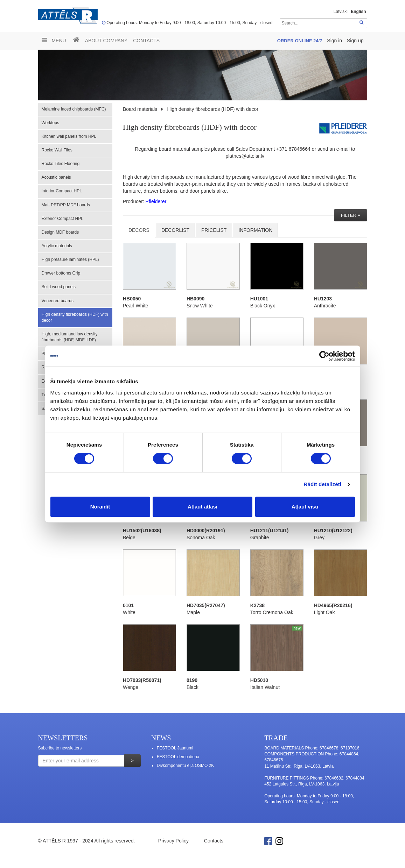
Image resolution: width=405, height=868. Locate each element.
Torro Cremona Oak (272, 612)
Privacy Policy (173, 841)
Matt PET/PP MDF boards (66, 205)
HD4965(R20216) (333, 605)
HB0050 (132, 299)
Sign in (335, 41)
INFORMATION (255, 230)
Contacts (146, 41)
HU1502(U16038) (142, 531)
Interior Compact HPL (62, 191)
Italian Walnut (265, 687)
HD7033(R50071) (142, 680)
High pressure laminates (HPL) (70, 259)
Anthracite (325, 306)
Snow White (200, 306)
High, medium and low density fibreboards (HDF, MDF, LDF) (70, 337)
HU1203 (323, 299)
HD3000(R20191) (206, 531)
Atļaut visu (305, 507)
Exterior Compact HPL (62, 219)
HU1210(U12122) (333, 531)
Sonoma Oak (201, 538)
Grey (319, 538)
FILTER (349, 215)
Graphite (260, 538)
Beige (129, 538)
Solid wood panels (59, 287)
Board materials (140, 109)
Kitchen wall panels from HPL (69, 136)
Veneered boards (58, 301)
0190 (192, 680)
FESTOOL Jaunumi (175, 748)
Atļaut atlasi (202, 507)
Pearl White (135, 306)
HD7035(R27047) (206, 605)
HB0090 (195, 299)
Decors (139, 230)
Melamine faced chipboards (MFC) (74, 109)
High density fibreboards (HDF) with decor (75, 317)
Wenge (131, 687)
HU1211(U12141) (270, 531)
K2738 (257, 605)
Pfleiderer (156, 201)
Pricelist (214, 230)
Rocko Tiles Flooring (61, 164)
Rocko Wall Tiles (57, 150)
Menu (54, 40)
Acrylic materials (57, 246)
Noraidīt (100, 507)
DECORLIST (175, 230)
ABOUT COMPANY (106, 41)
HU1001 (259, 299)
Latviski (341, 12)
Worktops (50, 123)
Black (193, 687)
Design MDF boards (60, 232)
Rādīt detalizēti (323, 484)
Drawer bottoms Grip (61, 273)
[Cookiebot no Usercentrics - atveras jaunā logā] (324, 356)
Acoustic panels (56, 177)
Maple (193, 612)
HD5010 (259, 680)
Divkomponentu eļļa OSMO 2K (185, 766)
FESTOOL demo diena (178, 757)
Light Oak (324, 612)
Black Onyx (263, 306)
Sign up (355, 41)
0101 (128, 605)
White (129, 612)
